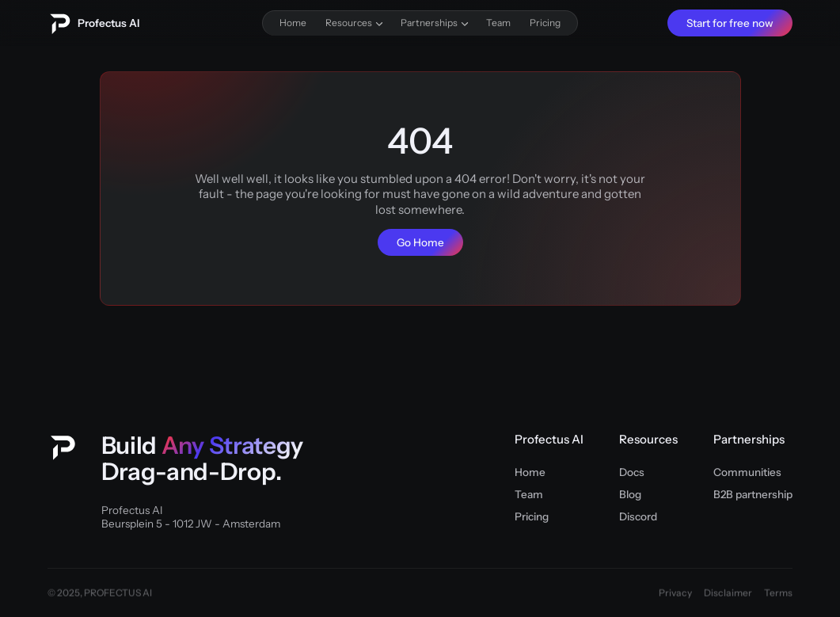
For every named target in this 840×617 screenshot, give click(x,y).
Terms (778, 593)
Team (529, 494)
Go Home (420, 242)
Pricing (532, 516)
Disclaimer (728, 593)
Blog (630, 494)
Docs (632, 472)
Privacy (675, 593)
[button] (353, 23)
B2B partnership (753, 494)
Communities (747, 472)
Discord (638, 516)
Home (530, 472)
